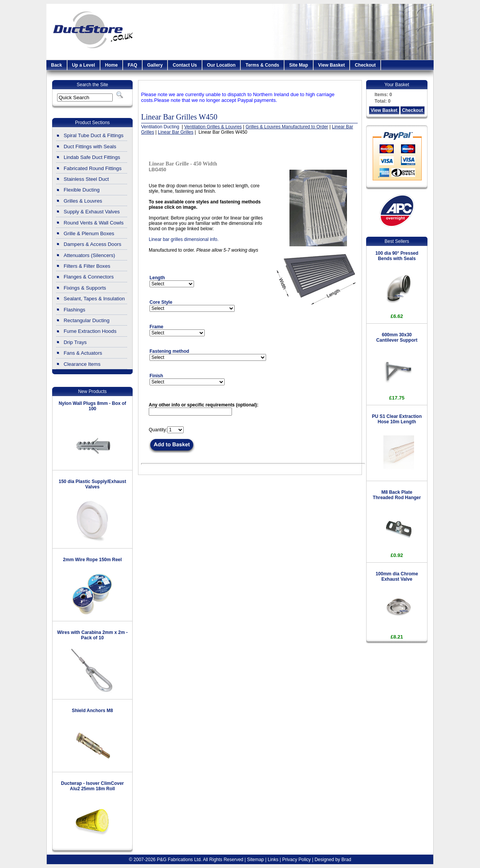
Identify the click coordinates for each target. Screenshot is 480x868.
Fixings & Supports (85, 288)
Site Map (298, 65)
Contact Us (185, 65)
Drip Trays (75, 342)
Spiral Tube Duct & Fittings (94, 135)
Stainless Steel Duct (86, 179)
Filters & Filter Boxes (87, 266)
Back (57, 65)
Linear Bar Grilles (176, 132)
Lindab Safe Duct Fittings (92, 157)
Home (111, 65)
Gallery (155, 65)
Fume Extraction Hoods (90, 331)
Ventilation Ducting (161, 127)
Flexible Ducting (82, 190)
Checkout (365, 65)
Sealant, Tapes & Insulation (94, 299)
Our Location (221, 65)
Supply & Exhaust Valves (92, 212)
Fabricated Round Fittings (93, 168)
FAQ (132, 65)
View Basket (332, 65)
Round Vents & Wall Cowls (94, 223)
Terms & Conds (262, 65)
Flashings (74, 310)
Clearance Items (82, 364)
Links (273, 860)
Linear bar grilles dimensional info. (184, 239)
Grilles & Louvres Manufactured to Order (287, 127)
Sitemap (255, 860)
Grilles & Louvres (83, 201)
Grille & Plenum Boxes (89, 233)
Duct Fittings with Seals (90, 147)
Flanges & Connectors (89, 277)
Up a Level (84, 65)
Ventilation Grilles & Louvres (213, 127)
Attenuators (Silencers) (89, 255)
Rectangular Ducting (87, 320)
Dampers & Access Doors (92, 244)
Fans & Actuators (83, 353)
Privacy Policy (297, 860)
